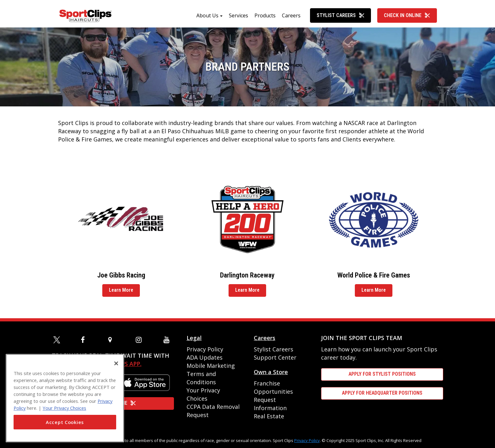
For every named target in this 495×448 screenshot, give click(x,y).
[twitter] (58, 340)
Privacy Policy (205, 349)
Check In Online (407, 18)
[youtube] (168, 340)
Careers (291, 18)
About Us (207, 18)
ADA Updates (205, 357)
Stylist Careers (341, 18)
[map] (113, 340)
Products (265, 18)
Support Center (275, 357)
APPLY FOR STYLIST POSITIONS (382, 374)
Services (239, 18)
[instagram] (140, 340)
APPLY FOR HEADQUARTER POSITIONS (382, 393)
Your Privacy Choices (64, 408)
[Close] (116, 363)
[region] (65, 398)
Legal (194, 338)
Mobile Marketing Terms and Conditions (211, 374)
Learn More (121, 293)
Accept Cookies (65, 422)
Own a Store (271, 372)
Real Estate (269, 416)
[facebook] (85, 340)
